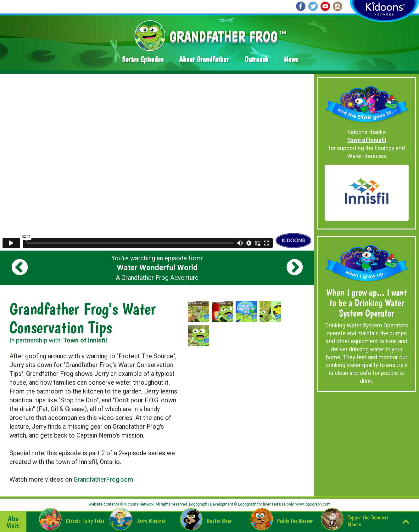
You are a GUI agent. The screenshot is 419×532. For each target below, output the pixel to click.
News (291, 59)
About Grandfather (204, 59)
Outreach (256, 59)
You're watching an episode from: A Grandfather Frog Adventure (157, 268)
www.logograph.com (313, 504)
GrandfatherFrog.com (103, 479)
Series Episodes (143, 59)
